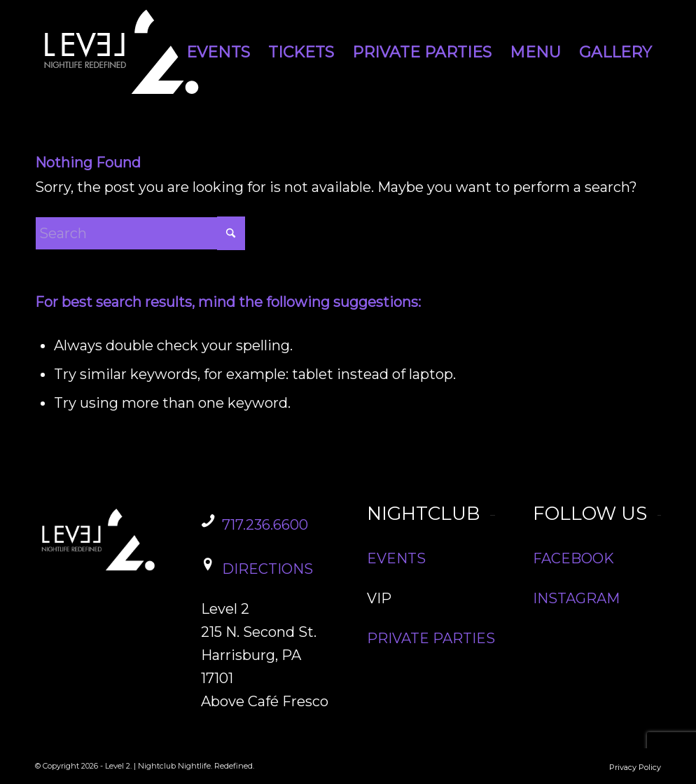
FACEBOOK (573, 558)
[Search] (140, 233)
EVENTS (396, 558)
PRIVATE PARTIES (431, 638)
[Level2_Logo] (123, 53)
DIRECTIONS (267, 569)
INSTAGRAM (576, 598)
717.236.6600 (265, 525)
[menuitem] (218, 53)
